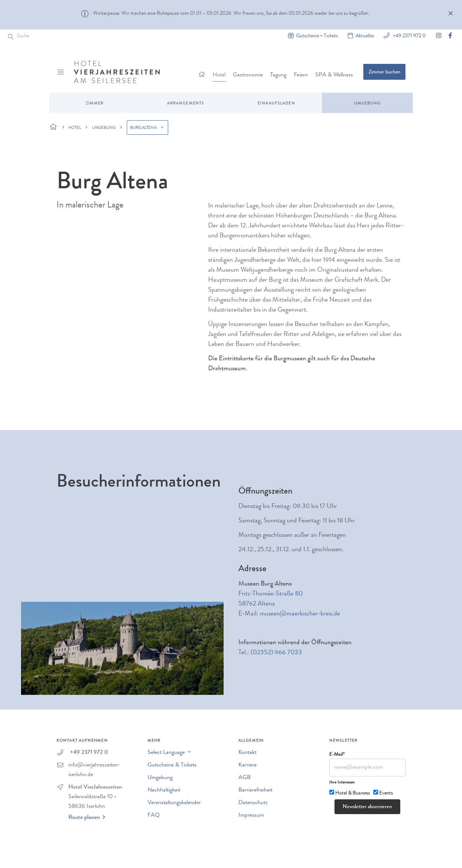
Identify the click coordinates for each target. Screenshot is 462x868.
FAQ (154, 816)
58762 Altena (257, 604)
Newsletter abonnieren (367, 807)
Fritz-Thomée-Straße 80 (271, 594)
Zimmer (95, 104)
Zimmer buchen (384, 72)
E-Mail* (337, 755)
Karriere (247, 765)
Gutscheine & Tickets (172, 765)
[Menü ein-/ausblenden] (62, 72)
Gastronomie (248, 75)
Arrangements (186, 104)
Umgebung (368, 104)
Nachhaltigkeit (164, 790)
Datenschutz (253, 803)
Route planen (87, 817)
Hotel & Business (353, 793)
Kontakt (247, 753)
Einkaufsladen (276, 104)
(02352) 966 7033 (276, 653)
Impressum (251, 816)
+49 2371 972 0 (409, 36)
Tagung (278, 75)
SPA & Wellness (334, 75)
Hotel (219, 75)
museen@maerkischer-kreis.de (300, 614)
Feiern (301, 75)
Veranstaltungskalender (174, 803)
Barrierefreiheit (255, 790)
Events (386, 793)
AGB (244, 778)
